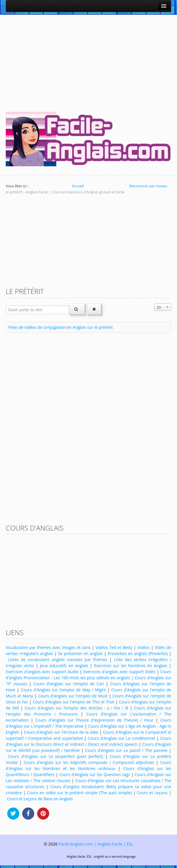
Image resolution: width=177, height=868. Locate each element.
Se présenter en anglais (80, 653)
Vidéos (143, 647)
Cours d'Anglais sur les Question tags (95, 774)
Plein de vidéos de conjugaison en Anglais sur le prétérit (61, 327)
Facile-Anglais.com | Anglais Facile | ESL (96, 844)
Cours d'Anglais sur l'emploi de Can (69, 684)
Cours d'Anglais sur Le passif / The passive (126, 750)
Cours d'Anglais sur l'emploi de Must (73, 696)
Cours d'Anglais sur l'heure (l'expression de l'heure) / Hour (95, 720)
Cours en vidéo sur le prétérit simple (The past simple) (79, 793)
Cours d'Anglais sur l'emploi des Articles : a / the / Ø (77, 708)
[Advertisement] (88, 61)
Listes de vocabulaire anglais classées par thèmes (58, 660)
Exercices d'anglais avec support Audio (42, 672)
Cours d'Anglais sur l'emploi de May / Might (63, 690)
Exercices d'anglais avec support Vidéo (119, 672)
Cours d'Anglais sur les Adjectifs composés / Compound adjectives (89, 762)
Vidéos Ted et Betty (114, 647)
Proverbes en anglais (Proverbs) (138, 653)
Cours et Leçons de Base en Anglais (40, 799)
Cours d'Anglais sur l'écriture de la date (61, 732)
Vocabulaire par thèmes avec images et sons (48, 647)
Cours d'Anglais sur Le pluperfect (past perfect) (56, 756)
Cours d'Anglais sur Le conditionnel (121, 738)
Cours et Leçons (152, 793)
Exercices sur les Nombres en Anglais (131, 666)
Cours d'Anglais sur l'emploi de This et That (73, 702)
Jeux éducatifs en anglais (64, 666)
